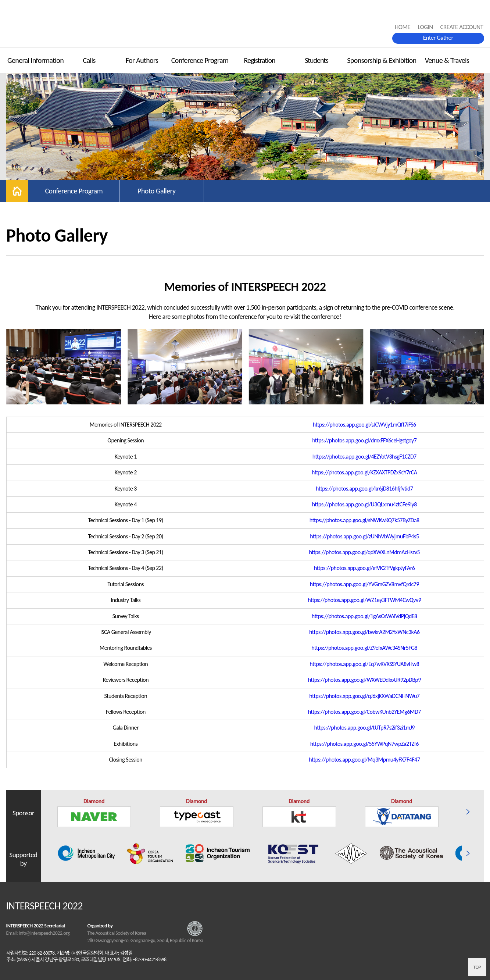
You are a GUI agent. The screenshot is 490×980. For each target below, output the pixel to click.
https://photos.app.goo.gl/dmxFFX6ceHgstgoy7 (364, 440)
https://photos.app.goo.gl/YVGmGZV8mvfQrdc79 (364, 584)
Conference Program (200, 60)
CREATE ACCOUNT (462, 27)
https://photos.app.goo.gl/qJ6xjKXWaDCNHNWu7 (364, 696)
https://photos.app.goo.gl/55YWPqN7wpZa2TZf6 (364, 744)
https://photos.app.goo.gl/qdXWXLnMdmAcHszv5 (364, 552)
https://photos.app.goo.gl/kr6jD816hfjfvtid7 (364, 489)
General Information (35, 60)
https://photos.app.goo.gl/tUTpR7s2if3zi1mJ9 (364, 728)
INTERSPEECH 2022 (245, 24)
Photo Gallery (156, 191)
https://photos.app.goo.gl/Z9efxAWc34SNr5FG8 (364, 648)
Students (316, 60)
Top (477, 967)
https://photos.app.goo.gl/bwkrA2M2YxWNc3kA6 (364, 632)
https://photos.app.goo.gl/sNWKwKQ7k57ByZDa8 (364, 520)
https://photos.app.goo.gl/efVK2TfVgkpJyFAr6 (364, 568)
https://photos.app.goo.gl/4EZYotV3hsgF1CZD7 (364, 457)
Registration (259, 60)
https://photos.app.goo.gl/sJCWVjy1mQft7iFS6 (364, 425)
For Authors (142, 60)
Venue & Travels (447, 60)
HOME (403, 27)
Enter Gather (438, 38)
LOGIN (425, 27)
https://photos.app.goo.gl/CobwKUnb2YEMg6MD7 (364, 712)
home (17, 191)
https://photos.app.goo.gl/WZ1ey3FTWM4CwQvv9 (364, 600)
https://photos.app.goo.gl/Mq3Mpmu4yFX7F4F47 (364, 760)
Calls (89, 60)
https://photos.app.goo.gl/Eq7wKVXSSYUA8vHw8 (364, 664)
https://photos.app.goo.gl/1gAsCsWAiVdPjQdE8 (364, 616)
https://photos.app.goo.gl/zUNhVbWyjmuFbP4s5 (364, 536)
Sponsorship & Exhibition (382, 60)
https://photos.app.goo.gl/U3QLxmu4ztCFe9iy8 (364, 504)
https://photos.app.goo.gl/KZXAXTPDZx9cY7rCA (364, 472)
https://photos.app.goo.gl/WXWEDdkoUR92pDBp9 (364, 680)
